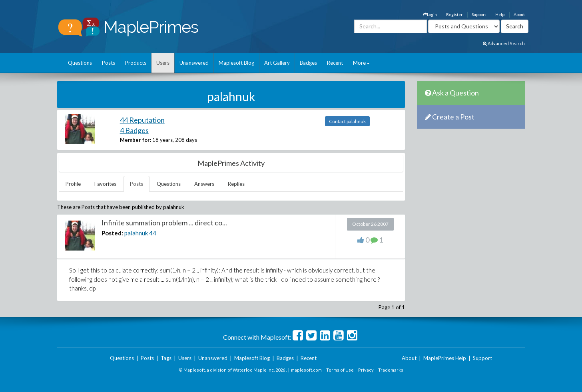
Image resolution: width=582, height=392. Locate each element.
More (361, 63)
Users (163, 63)
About (519, 14)
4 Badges (134, 130)
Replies (236, 184)
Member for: (136, 140)
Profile (73, 184)
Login (430, 14)
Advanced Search (504, 43)
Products (136, 63)
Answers (204, 184)
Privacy (366, 370)
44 (153, 233)
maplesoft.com (306, 370)
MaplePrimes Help (445, 358)
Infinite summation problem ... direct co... (164, 223)
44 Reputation (142, 120)
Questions (80, 63)
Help (500, 14)
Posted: (112, 233)
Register (454, 14)
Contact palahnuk (347, 121)
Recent (335, 63)
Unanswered (194, 63)
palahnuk (136, 233)
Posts (109, 63)
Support (479, 14)
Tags (166, 358)
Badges (308, 63)
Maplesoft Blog (236, 63)
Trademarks (391, 370)
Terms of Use (340, 370)
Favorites (105, 184)
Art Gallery (277, 63)
